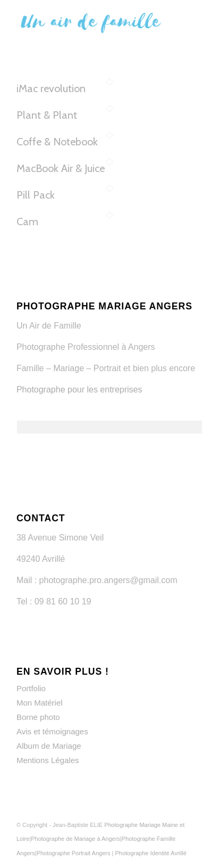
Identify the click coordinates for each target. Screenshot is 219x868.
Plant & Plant (47, 115)
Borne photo (38, 717)
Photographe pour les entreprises (79, 390)
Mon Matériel (40, 703)
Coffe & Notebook (57, 142)
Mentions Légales (48, 760)
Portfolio (31, 688)
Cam (27, 222)
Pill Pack (36, 195)
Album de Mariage (49, 746)
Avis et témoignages (52, 731)
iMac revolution (51, 88)
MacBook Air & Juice (61, 168)
